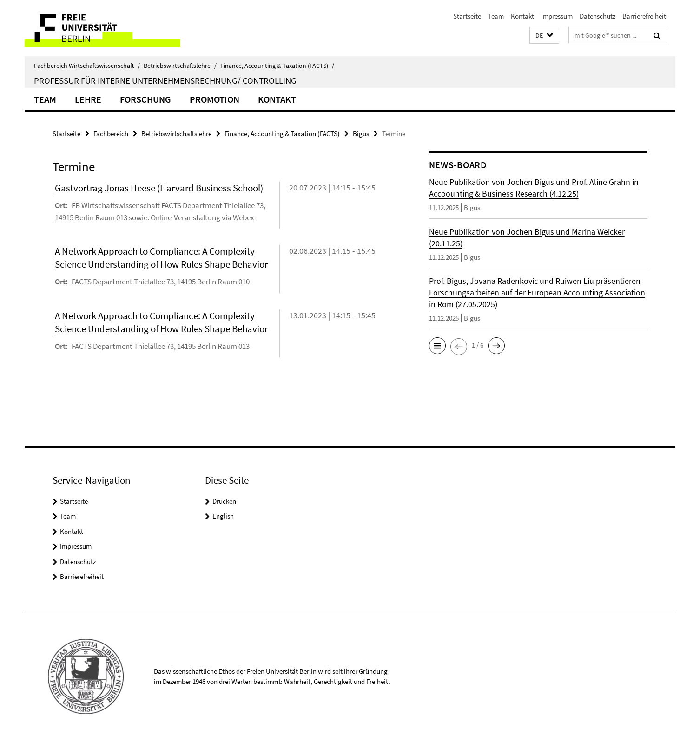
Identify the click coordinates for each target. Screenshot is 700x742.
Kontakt (522, 16)
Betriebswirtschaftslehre (180, 66)
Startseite (467, 16)
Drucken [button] (224, 501)
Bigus (361, 134)
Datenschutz (598, 16)
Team (496, 16)
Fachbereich (111, 134)
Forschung (145, 99)
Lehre (88, 99)
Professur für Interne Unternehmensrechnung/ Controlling (165, 80)
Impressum (557, 16)
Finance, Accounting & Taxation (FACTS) (277, 66)
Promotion (215, 99)
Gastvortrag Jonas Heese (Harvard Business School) (159, 188)
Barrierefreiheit (644, 16)
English (223, 516)
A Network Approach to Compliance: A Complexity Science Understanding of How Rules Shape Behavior (161, 258)
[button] (544, 36)
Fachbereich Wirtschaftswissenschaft (87, 66)
